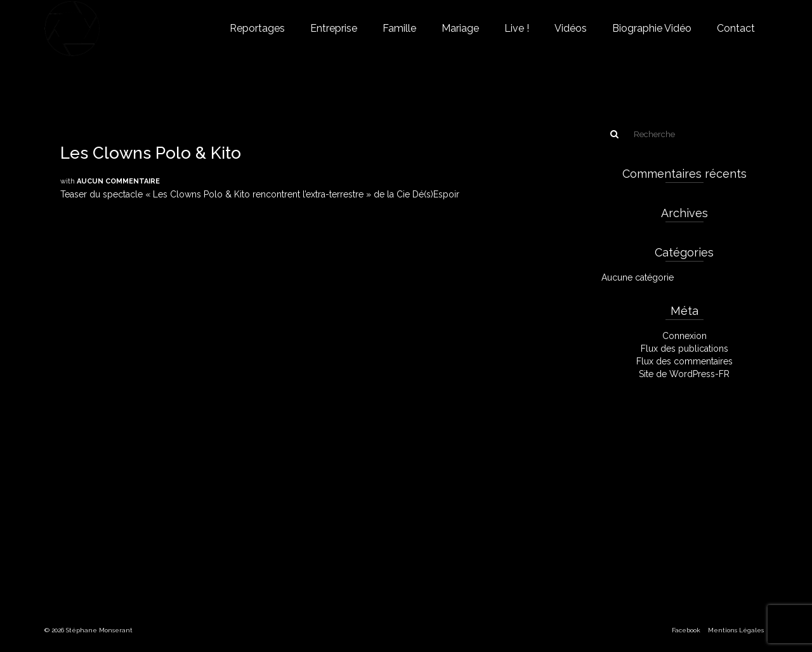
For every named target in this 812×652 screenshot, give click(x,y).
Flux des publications (684, 349)
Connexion (684, 336)
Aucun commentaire (118, 181)
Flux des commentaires (684, 361)
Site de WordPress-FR (684, 374)
